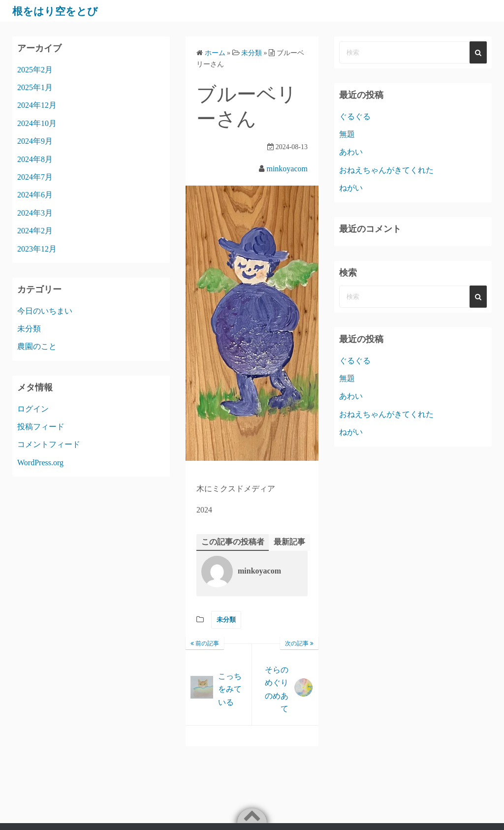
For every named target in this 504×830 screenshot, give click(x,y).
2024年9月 (35, 141)
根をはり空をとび (61, 11)
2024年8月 (35, 159)
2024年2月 (35, 231)
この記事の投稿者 (233, 542)
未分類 (226, 620)
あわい (351, 152)
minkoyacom (287, 169)
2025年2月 (35, 70)
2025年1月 (35, 87)
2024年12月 (37, 105)
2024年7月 (35, 177)
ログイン (33, 409)
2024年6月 (35, 195)
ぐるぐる (355, 116)
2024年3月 (35, 213)
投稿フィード (41, 427)
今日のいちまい (45, 311)
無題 (347, 134)
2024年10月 (37, 123)
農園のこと (37, 346)
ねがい (351, 188)
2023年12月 (37, 249)
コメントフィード (49, 444)
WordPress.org (40, 463)
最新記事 (289, 542)
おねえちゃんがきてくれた (386, 170)
